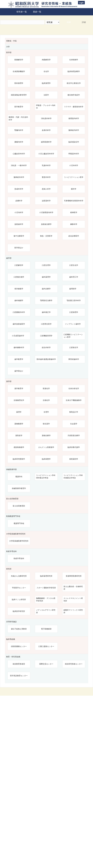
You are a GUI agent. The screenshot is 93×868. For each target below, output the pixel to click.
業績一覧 (37, 12)
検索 (69, 22)
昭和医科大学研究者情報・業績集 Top (30, 853)
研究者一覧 (22, 12)
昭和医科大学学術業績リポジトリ (64, 853)
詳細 (84, 22)
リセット (81, 835)
